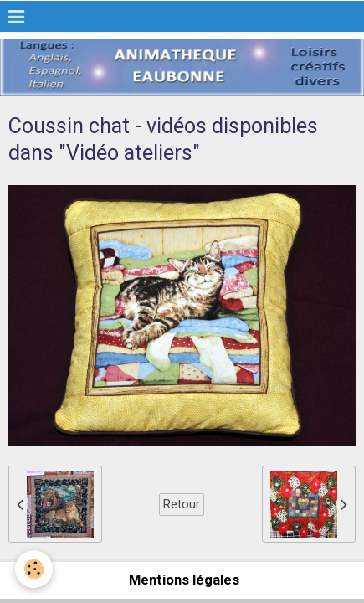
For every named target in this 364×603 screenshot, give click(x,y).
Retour (182, 504)
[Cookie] (34, 569)
